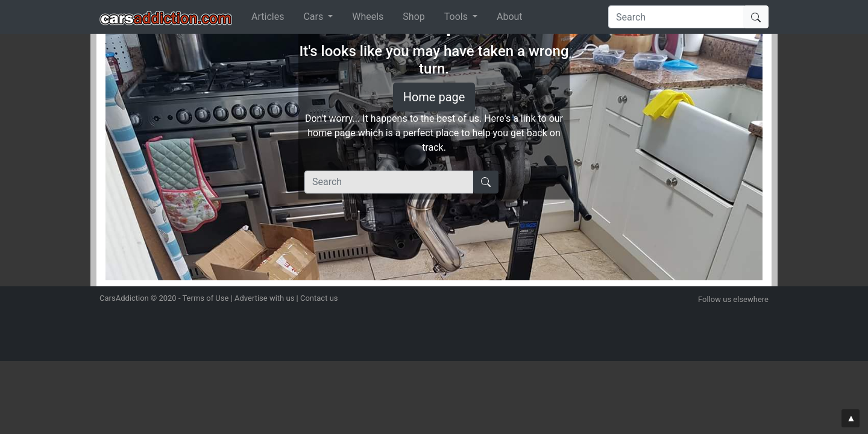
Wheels (368, 17)
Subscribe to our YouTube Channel (761, 315)
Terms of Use (205, 298)
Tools (457, 17)
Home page (434, 97)
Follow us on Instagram (697, 315)
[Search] (677, 17)
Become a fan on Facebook (740, 315)
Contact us (319, 298)
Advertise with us (264, 298)
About (510, 17)
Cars (314, 17)
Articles (268, 17)
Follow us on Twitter (719, 315)
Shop (414, 17)
